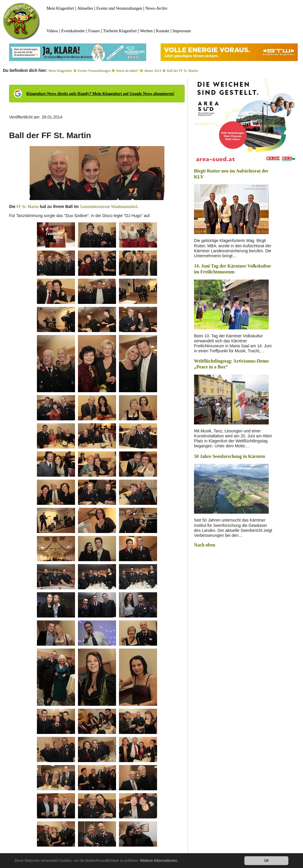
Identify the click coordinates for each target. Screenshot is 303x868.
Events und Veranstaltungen (119, 8)
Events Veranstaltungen (94, 71)
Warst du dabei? (127, 71)
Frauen (94, 31)
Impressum (182, 31)
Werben (146, 31)
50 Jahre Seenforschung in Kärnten (229, 456)
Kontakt (163, 31)
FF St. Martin (28, 207)
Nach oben (205, 545)
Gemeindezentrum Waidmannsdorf (108, 207)
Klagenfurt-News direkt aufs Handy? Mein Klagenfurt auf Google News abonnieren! (100, 94)
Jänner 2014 (153, 71)
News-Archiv (156, 8)
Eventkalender (73, 31)
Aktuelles (85, 8)
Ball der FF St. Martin (182, 71)
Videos (52, 31)
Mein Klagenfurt (60, 8)
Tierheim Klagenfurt (120, 31)
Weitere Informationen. (159, 861)
